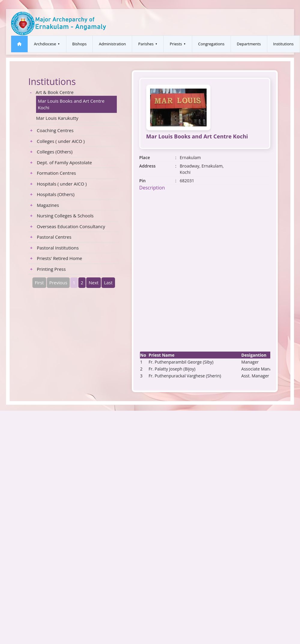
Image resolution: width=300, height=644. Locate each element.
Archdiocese (45, 44)
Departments (249, 44)
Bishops (80, 44)
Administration (112, 44)
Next (94, 283)
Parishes (146, 44)
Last (108, 283)
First (39, 283)
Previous (58, 283)
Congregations (211, 44)
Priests (176, 44)
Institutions (283, 44)
